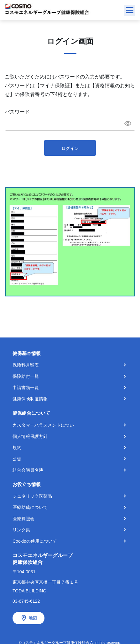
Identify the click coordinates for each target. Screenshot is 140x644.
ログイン (70, 148)
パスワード (17, 112)
